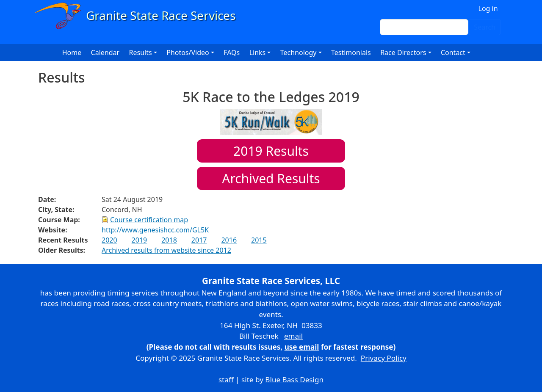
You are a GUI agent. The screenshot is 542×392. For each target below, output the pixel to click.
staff (226, 380)
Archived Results (271, 178)
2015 (259, 240)
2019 (140, 240)
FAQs (232, 52)
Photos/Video (188, 52)
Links (258, 52)
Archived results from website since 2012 (166, 250)
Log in (488, 8)
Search (485, 27)
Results (271, 151)
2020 (109, 240)
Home (72, 52)
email (293, 336)
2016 (229, 240)
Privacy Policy (384, 358)
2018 (169, 240)
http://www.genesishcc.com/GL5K (155, 230)
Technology (299, 52)
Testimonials (351, 52)
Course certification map (149, 220)
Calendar (105, 52)
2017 (199, 240)
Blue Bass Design (294, 380)
